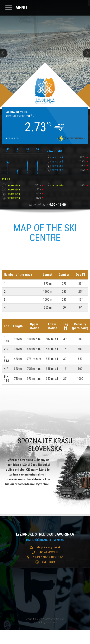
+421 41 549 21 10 (48, 552)
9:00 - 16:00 (48, 562)
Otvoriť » (20, 116)
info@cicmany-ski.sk (48, 547)
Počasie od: (13, 138)
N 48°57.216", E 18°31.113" (48, 557)
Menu (21, 8)
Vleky (6, 179)
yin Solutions (51, 623)
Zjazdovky (55, 151)
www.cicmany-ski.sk (54, 619)
